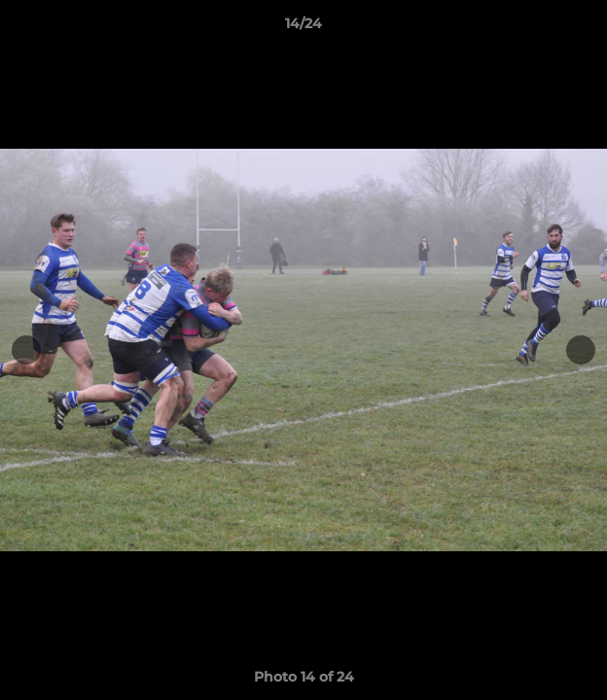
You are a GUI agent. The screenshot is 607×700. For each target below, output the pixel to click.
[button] (584, 28)
